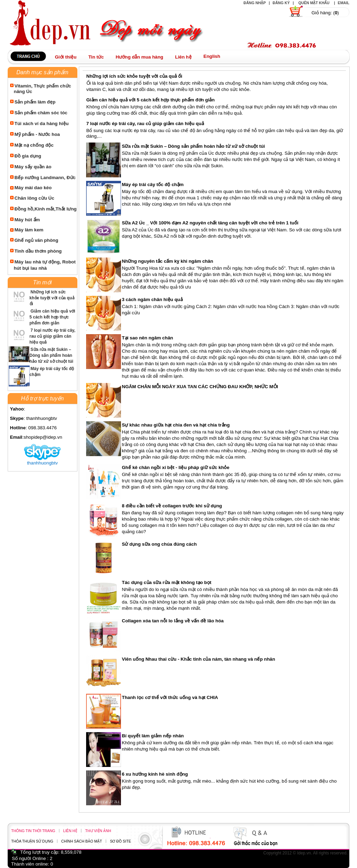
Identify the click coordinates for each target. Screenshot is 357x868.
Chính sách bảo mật (82, 841)
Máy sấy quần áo (33, 167)
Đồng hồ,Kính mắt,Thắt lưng (46, 209)
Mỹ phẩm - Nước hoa (37, 134)
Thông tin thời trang (33, 831)
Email (344, 3)
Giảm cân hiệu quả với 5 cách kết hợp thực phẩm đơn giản (52, 317)
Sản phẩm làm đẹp (35, 102)
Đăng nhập (255, 3)
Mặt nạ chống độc (34, 145)
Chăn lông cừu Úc (35, 198)
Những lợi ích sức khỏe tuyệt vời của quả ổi (52, 298)
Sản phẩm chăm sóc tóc (41, 113)
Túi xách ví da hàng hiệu (42, 124)
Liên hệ (70, 831)
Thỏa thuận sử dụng (32, 841)
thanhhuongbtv (42, 463)
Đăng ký (281, 3)
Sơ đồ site (120, 841)
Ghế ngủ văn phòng (37, 240)
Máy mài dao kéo (33, 188)
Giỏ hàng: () (325, 13)
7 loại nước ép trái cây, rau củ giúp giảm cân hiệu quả (53, 336)
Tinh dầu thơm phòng (38, 251)
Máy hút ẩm (27, 220)
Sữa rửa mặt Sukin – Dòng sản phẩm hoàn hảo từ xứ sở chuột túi (52, 355)
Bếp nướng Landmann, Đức (45, 178)
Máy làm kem (29, 230)
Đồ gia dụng (28, 156)
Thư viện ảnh (98, 831)
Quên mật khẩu (314, 3)
